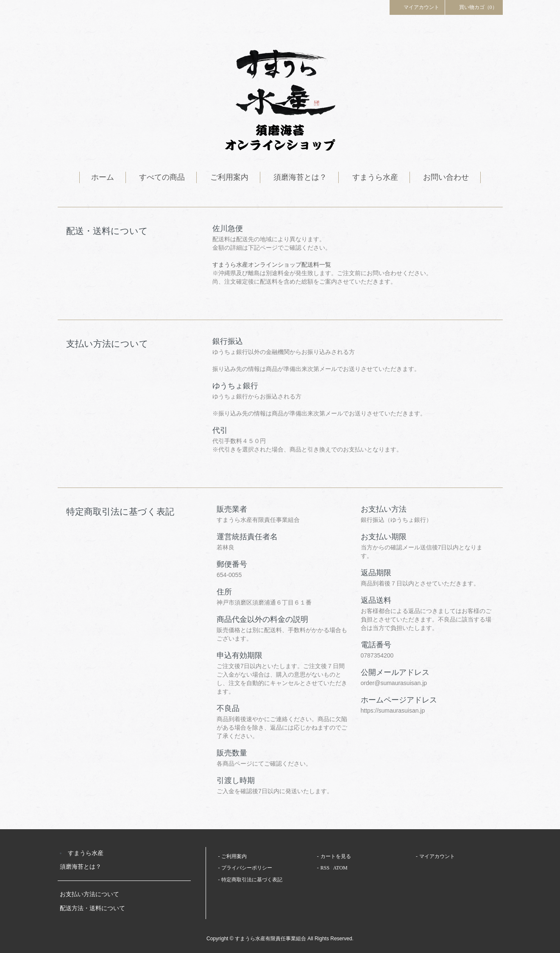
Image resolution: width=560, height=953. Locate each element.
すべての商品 (162, 177)
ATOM (340, 868)
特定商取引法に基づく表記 (252, 880)
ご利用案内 (229, 177)
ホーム (103, 177)
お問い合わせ (446, 177)
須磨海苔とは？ (300, 177)
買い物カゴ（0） (474, 7)
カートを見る (336, 856)
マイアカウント (417, 7)
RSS (325, 868)
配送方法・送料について (92, 908)
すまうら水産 (375, 177)
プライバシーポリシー (247, 868)
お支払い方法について (89, 894)
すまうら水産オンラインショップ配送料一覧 (272, 265)
